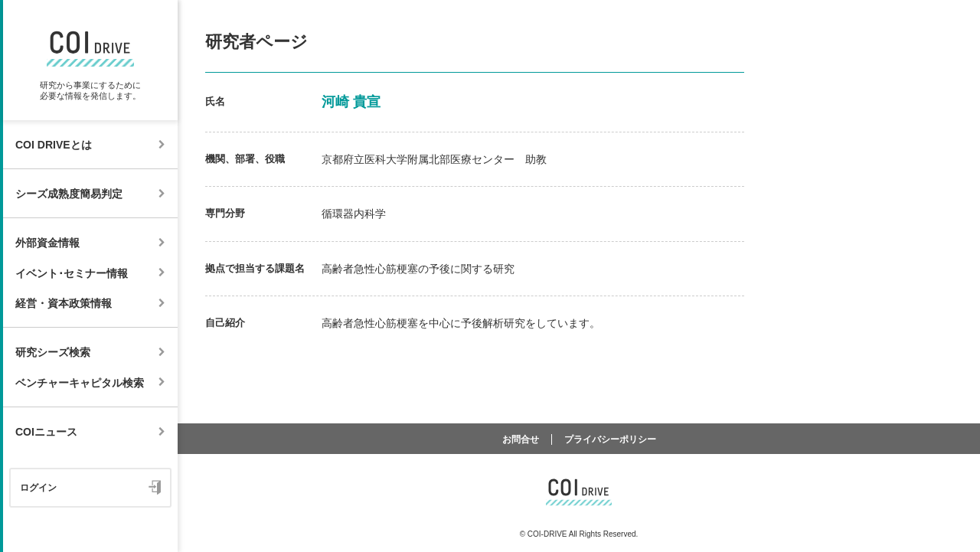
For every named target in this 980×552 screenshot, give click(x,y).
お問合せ (521, 439)
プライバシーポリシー (610, 439)
